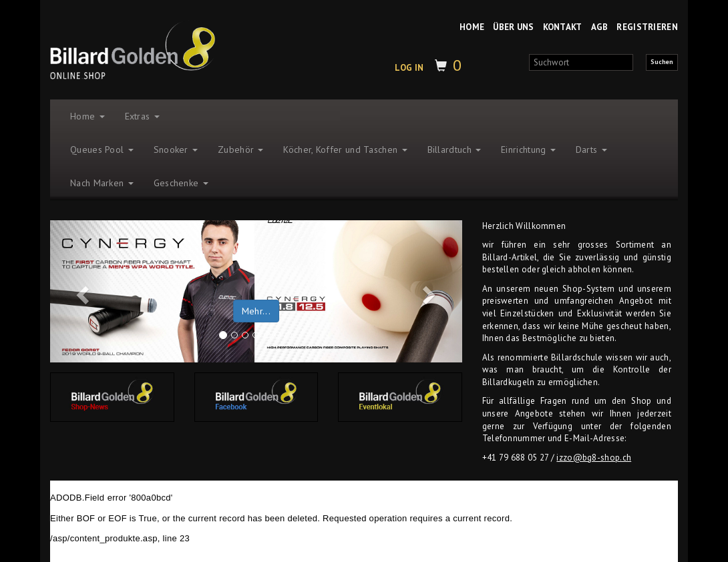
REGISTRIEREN (647, 27)
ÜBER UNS (513, 27)
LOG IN (409, 68)
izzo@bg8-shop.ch (594, 458)
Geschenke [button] (181, 183)
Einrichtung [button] (528, 150)
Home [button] (87, 116)
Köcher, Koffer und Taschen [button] (345, 150)
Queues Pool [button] (102, 150)
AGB (600, 27)
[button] (81, 292)
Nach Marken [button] (102, 183)
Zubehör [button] (240, 150)
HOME (472, 27)
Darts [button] (591, 150)
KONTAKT (563, 27)
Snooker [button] (176, 150)
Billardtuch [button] (454, 150)
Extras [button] (142, 116)
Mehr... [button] (256, 311)
